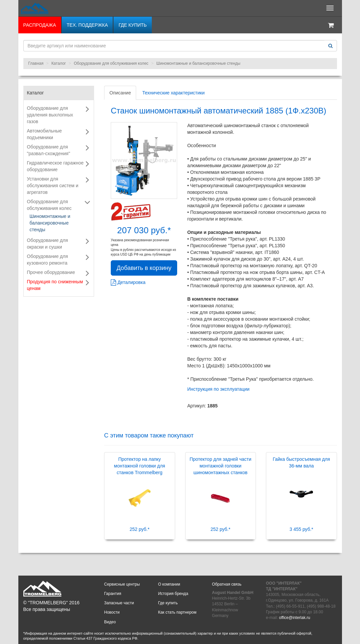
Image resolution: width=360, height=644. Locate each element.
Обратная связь (227, 584)
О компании (169, 584)
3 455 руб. (301, 529)
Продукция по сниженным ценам (55, 285)
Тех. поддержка (87, 25)
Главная (36, 63)
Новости (112, 612)
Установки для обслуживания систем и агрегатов (53, 186)
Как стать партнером (177, 612)
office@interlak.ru (294, 618)
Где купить (132, 25)
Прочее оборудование (51, 272)
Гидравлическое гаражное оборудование (55, 166)
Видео (110, 622)
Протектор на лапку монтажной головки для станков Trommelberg (140, 466)
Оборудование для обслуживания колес (111, 63)
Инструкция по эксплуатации (218, 389)
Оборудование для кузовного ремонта (48, 260)
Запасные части (119, 603)
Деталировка (128, 282)
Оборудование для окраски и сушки (48, 244)
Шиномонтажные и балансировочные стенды (199, 63)
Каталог (59, 63)
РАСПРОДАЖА (40, 25)
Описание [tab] (120, 93)
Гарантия (113, 594)
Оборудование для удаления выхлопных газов (50, 115)
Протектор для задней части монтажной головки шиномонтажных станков (220, 466)
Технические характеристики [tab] (173, 93)
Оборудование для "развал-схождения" (49, 150)
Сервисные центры (122, 584)
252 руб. (140, 529)
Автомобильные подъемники (45, 134)
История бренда (173, 594)
